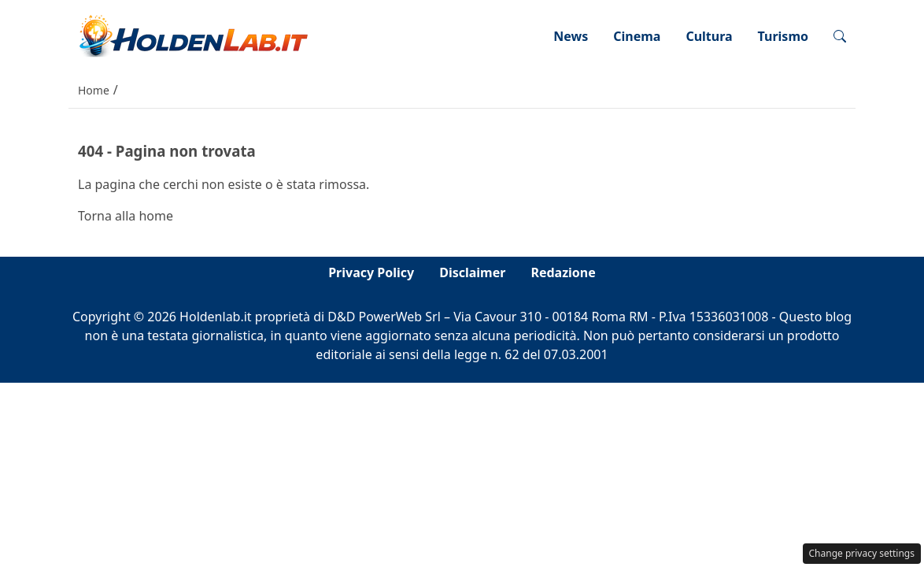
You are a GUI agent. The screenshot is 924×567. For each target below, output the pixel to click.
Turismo (783, 36)
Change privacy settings (862, 553)
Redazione (563, 272)
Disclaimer (472, 272)
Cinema (637, 36)
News (571, 36)
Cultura (709, 36)
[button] (840, 36)
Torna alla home (126, 216)
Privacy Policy (371, 272)
